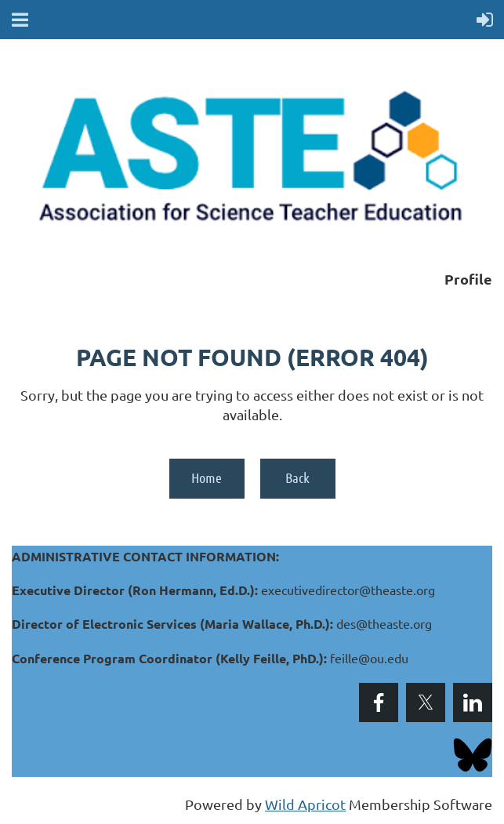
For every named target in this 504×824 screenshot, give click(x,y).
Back (297, 477)
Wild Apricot (305, 804)
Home (207, 477)
